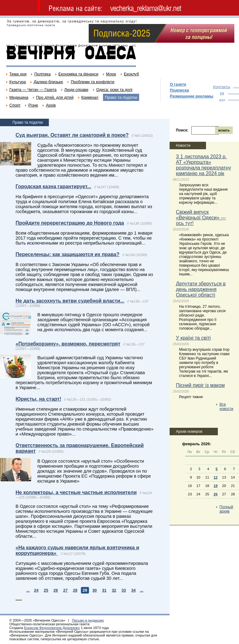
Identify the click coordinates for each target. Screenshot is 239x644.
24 (36, 590)
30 (95, 590)
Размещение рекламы (192, 96)
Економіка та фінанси (78, 74)
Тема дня (18, 74)
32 (114, 590)
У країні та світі (193, 338)
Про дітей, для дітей (55, 97)
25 (46, 590)
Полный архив (226, 509)
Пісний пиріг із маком (200, 385)
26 (56, 590)
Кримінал (90, 97)
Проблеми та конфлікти (92, 82)
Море (111, 74)
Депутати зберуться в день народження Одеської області (201, 289)
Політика (42, 74)
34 (134, 590)
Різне (33, 105)
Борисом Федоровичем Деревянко (52, 628)
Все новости (226, 407)
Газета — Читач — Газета (33, 90)
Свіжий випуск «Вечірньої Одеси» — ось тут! (201, 218)
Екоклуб (131, 74)
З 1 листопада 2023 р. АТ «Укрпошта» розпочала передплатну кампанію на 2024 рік (203, 165)
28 (75, 590)
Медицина (19, 97)
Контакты (222, 87)
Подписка (179, 90)
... (28, 590)
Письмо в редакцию (88, 620)
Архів (51, 105)
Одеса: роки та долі (114, 90)
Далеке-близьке (48, 82)
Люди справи (76, 90)
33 (124, 590)
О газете (178, 84)
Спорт (15, 105)
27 (65, 590)
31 (104, 590)
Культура (18, 82)
